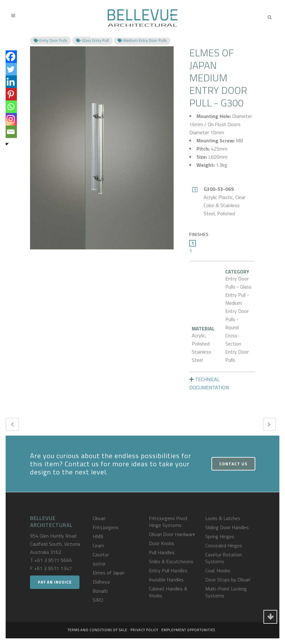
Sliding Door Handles (227, 527)
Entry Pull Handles (168, 570)
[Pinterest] (11, 94)
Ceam (98, 545)
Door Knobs (162, 543)
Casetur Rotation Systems (224, 558)
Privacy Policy (144, 630)
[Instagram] (11, 119)
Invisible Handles (166, 580)
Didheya (101, 582)
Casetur (101, 555)
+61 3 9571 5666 (53, 560)
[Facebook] (11, 57)
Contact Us (233, 464)
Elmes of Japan (109, 573)
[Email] (11, 132)
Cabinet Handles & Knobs (168, 592)
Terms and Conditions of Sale (97, 630)
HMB (98, 536)
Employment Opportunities (188, 630)
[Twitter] (11, 69)
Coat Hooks (218, 570)
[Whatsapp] (11, 107)
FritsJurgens (106, 527)
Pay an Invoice (55, 582)
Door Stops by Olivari (228, 580)
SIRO (98, 600)
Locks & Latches (223, 518)
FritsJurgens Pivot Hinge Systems (168, 522)
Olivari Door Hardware (172, 534)
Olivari (99, 518)
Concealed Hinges (224, 545)
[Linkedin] (11, 82)
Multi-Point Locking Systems (226, 592)
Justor (99, 564)
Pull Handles (162, 552)
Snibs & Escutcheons (171, 561)
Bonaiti (100, 591)
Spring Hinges (220, 536)
